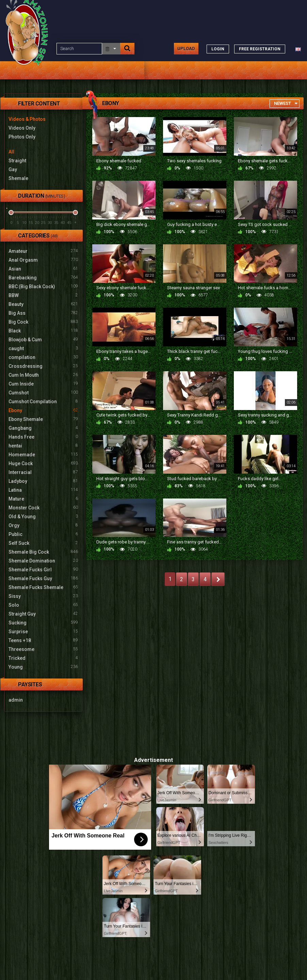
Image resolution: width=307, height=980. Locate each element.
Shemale (18, 178)
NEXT (218, 579)
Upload (186, 48)
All (11, 152)
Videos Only (22, 128)
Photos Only (22, 137)
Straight (17, 161)
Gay (13, 169)
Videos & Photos (27, 119)
